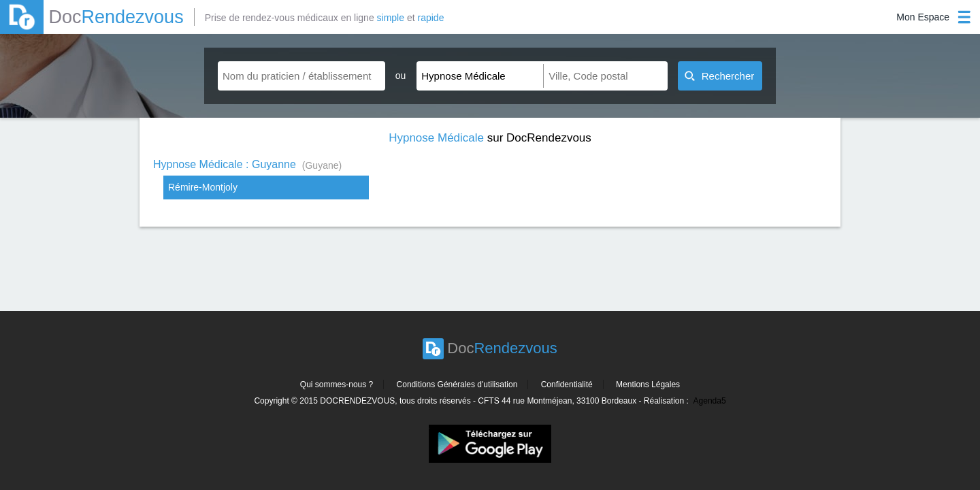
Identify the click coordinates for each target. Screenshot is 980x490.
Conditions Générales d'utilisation (457, 385)
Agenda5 (710, 401)
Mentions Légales (648, 385)
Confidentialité (567, 385)
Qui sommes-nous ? (337, 385)
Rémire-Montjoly (203, 187)
